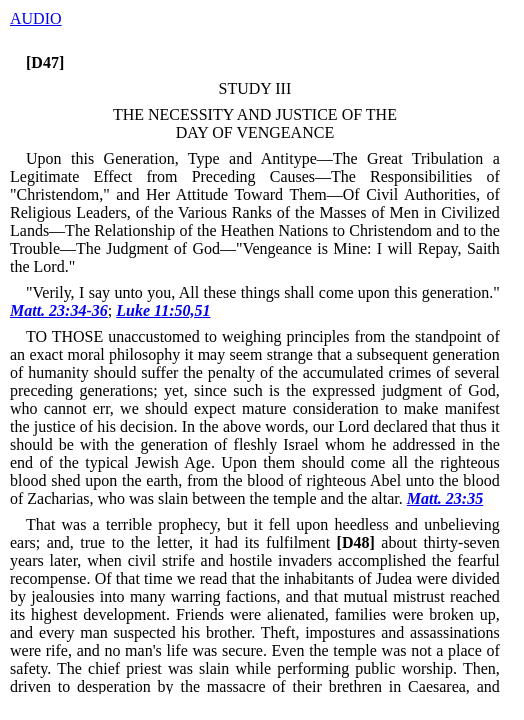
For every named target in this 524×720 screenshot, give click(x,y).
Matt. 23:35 (445, 498)
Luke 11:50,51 (163, 310)
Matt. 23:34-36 (59, 310)
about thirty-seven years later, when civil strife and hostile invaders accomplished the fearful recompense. (255, 560)
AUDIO (36, 18)
